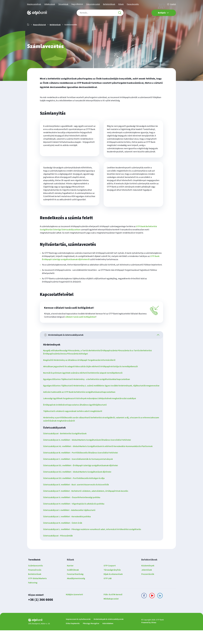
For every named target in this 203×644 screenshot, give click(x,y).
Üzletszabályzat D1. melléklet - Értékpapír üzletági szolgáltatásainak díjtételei (81, 479)
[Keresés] (120, 13)
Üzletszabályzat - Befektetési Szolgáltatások (66, 448)
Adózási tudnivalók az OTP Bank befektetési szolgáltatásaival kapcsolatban (80, 406)
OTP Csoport (110, 580)
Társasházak (63, 4)
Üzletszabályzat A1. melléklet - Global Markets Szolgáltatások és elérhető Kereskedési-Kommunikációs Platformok (99, 460)
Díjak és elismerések (113, 588)
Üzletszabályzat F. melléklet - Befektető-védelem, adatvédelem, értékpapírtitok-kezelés (87, 505)
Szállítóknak (73, 584)
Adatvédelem (108, 637)
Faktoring (33, 597)
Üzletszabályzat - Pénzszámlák (59, 550)
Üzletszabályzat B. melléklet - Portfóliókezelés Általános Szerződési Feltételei (81, 467)
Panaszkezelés (133, 4)
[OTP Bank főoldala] (37, 13)
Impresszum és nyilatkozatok (78, 633)
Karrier (70, 580)
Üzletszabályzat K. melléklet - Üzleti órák (64, 537)
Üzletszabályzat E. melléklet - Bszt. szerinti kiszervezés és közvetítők (77, 499)
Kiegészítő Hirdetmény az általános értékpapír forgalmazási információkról (80, 371)
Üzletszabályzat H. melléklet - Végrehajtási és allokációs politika (75, 518)
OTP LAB (108, 592)
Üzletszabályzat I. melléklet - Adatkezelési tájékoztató (70, 524)
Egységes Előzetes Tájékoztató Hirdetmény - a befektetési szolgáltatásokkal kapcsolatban (87, 390)
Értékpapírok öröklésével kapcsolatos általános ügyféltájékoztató (76, 419)
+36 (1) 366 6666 (40, 613)
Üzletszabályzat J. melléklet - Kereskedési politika (68, 531)
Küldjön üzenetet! (74, 608)
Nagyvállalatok (77, 4)
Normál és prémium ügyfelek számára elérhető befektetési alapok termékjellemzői (84, 384)
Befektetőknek (109, 4)
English (173, 4)
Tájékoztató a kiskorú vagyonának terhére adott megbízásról (74, 425)
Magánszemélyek (34, 4)
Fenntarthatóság (75, 588)
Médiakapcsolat (111, 613)
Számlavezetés (35, 580)
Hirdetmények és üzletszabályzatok (109, 633)
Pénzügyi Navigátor (91, 637)
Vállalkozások (50, 4)
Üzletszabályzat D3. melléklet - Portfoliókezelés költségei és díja (75, 492)
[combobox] (100, 13)
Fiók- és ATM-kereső (113, 608)
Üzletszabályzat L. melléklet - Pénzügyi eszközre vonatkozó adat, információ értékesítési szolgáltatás (93, 543)
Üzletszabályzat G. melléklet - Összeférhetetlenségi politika (73, 511)
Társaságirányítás (112, 584)
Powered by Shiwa (149, 636)
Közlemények (148, 580)
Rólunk (121, 4)
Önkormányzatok (93, 4)
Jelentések (147, 584)
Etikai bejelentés (73, 637)
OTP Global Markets (37, 592)
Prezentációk (148, 588)
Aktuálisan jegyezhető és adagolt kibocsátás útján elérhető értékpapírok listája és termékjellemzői (91, 377)
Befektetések (55, 33)
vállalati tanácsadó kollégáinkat (80, 327)
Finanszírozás (35, 584)
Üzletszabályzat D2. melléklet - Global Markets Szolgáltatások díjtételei (78, 486)
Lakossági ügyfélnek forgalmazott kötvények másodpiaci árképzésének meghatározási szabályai (90, 412)
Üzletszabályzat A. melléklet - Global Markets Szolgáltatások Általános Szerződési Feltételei (88, 454)
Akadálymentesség (76, 592)
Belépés (163, 13)
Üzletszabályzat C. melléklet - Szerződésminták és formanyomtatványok (79, 473)
